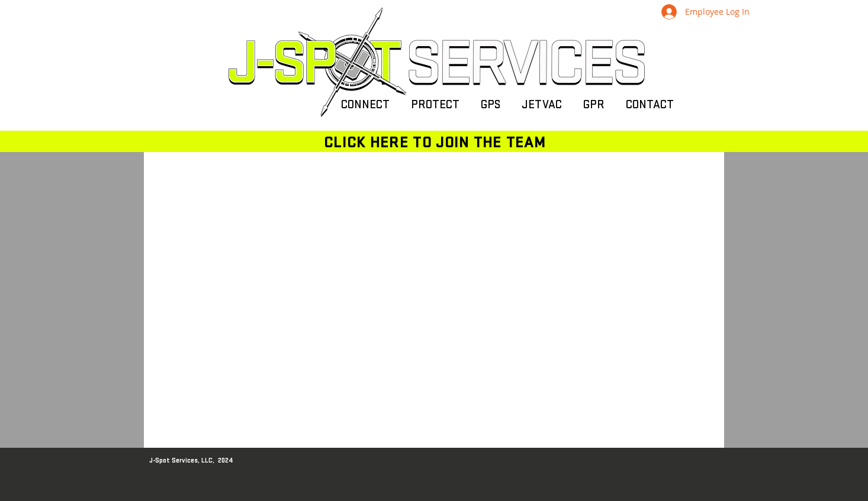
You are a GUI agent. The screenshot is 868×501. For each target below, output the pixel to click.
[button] (365, 105)
